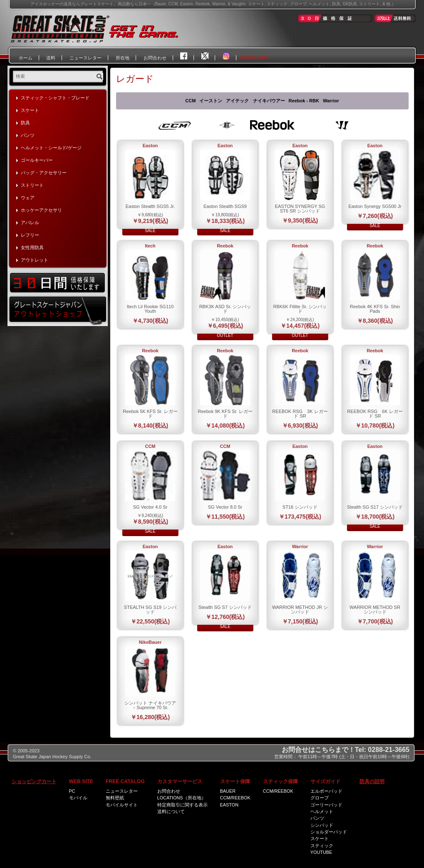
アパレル (30, 223)
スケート (30, 110)
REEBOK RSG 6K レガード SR (375, 414)
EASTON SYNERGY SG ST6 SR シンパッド (300, 209)
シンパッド (322, 825)
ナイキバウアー (269, 101)
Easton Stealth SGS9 (225, 206)
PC (72, 791)
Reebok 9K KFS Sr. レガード (225, 414)
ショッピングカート (34, 781)
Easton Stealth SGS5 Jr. (150, 206)
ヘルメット (322, 811)
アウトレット (35, 260)
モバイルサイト (122, 805)
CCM (190, 101)
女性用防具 (32, 247)
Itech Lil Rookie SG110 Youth (150, 309)
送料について (171, 811)
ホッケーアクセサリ (41, 210)
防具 (25, 123)
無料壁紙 (115, 798)
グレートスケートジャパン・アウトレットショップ (58, 310)
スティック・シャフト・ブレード (55, 98)
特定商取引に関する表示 (182, 805)
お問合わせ (155, 58)
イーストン (211, 101)
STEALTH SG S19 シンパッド (150, 610)
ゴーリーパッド (326, 805)
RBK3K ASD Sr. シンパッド (225, 309)
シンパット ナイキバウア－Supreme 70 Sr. (150, 705)
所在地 (123, 58)
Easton (229, 805)
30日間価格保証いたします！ (58, 282)
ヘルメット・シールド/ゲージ (51, 148)
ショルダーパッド (329, 832)
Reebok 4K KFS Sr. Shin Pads (375, 309)
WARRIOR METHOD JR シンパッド (300, 610)
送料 (51, 58)
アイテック (237, 101)
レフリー (30, 235)
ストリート (32, 185)
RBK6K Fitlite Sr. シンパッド (300, 309)
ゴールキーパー (37, 160)
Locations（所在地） (182, 798)
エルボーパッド (326, 791)
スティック (322, 846)
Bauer (228, 791)
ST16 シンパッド (300, 507)
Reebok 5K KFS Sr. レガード (150, 414)
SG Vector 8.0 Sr (225, 507)
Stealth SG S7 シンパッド (225, 607)
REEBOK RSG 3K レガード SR (300, 414)
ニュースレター (86, 58)
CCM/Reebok (235, 798)
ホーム (26, 58)
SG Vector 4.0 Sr (150, 507)
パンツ (28, 135)
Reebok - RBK (304, 101)
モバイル (78, 798)
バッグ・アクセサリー (44, 173)
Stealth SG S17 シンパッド (375, 507)
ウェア (28, 198)
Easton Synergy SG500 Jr (375, 206)
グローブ (320, 798)
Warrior (331, 101)
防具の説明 (372, 781)
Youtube (321, 852)
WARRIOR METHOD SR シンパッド (375, 610)
